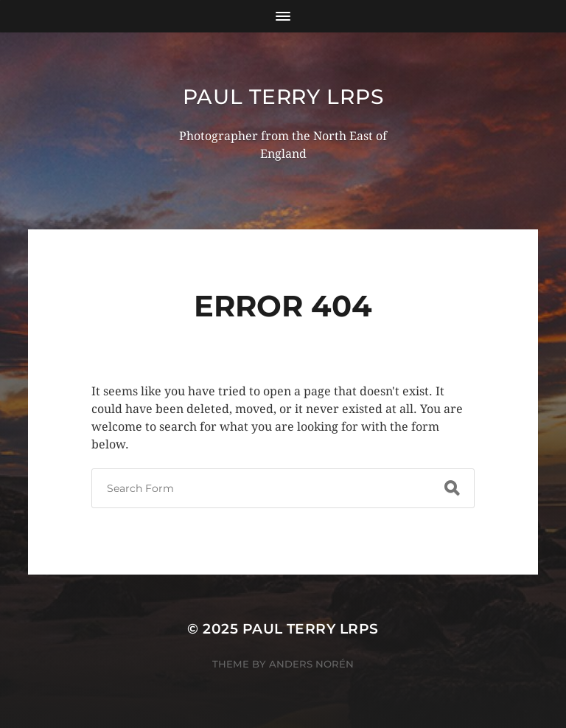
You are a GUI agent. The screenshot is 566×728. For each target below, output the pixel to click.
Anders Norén (311, 664)
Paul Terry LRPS (283, 97)
